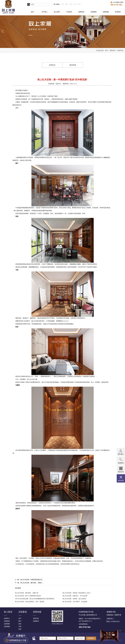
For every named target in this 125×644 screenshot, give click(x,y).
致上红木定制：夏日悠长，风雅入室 (27, 593)
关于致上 (45, 12)
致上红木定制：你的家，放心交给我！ (75, 599)
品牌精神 (7, 621)
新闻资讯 (81, 12)
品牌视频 (7, 627)
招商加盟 (106, 12)
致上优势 (57, 12)
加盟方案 (36, 618)
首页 (32, 12)
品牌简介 (7, 618)
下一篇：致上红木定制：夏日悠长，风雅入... (29, 583)
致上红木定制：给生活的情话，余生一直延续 (30, 602)
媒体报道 (73, 65)
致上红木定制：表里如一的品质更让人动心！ (77, 593)
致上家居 (8, 612)
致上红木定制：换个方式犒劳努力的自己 (28, 596)
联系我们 (118, 12)
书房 (75, 4)
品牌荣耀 (7, 624)
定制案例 (94, 12)
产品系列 (69, 12)
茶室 (79, 4)
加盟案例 (36, 621)
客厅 (63, 4)
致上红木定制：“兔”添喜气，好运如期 (75, 602)
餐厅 (67, 4)
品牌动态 (52, 65)
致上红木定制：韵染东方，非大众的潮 (75, 596)
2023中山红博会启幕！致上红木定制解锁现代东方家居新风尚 (35, 599)
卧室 (71, 4)
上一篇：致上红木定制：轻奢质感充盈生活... (29, 580)
